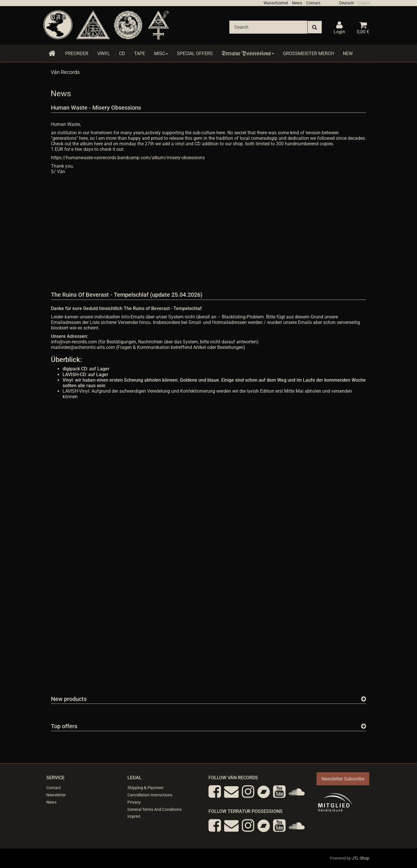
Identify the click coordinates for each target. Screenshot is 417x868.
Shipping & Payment (146, 788)
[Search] (268, 27)
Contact (313, 3)
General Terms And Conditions (154, 809)
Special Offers (195, 54)
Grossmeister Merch (308, 54)
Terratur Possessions (248, 54)
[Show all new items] (364, 699)
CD (122, 54)
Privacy (134, 802)
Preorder (77, 54)
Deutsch (346, 3)
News (297, 3)
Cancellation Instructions (150, 795)
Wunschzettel (276, 3)
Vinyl (104, 54)
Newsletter (56, 795)
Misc (161, 54)
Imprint (134, 816)
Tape (140, 54)
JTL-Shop (361, 858)
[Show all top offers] (364, 726)
